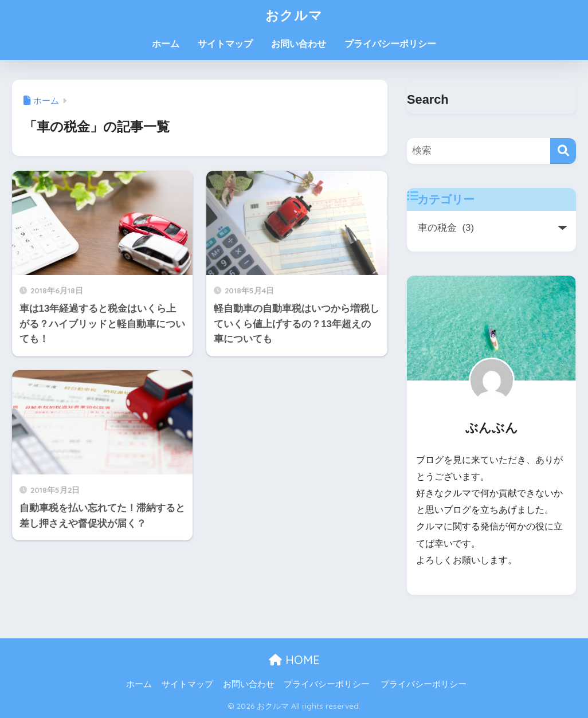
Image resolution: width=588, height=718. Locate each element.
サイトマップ (225, 44)
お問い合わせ (299, 44)
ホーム (166, 44)
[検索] (563, 151)
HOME (294, 660)
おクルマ (294, 15)
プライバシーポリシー (390, 44)
